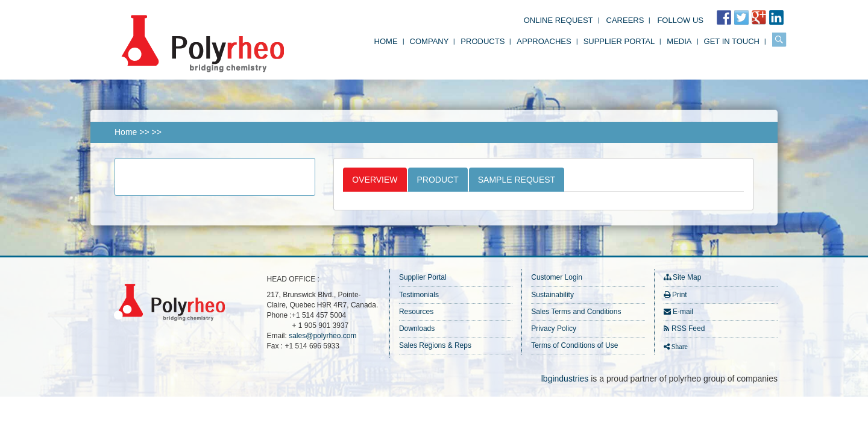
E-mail (683, 312)
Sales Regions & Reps (435, 345)
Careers (625, 20)
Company (429, 41)
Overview (375, 180)
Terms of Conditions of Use (574, 345)
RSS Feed (688, 329)
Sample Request (517, 180)
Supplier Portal (619, 41)
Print (680, 295)
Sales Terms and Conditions (576, 312)
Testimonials (419, 295)
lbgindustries (565, 379)
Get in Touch (732, 41)
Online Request (558, 20)
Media (679, 41)
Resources (416, 312)
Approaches (544, 41)
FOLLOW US (680, 20)
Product (438, 180)
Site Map (687, 277)
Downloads (417, 329)
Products (483, 41)
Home (386, 41)
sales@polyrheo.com (322, 336)
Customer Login (557, 277)
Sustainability (552, 295)
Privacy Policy (554, 329)
